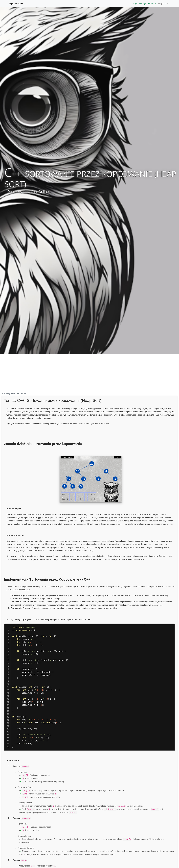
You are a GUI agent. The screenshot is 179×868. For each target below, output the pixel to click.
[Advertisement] (89, 373)
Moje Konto (164, 3)
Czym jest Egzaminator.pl (145, 3)
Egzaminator (16, 3)
